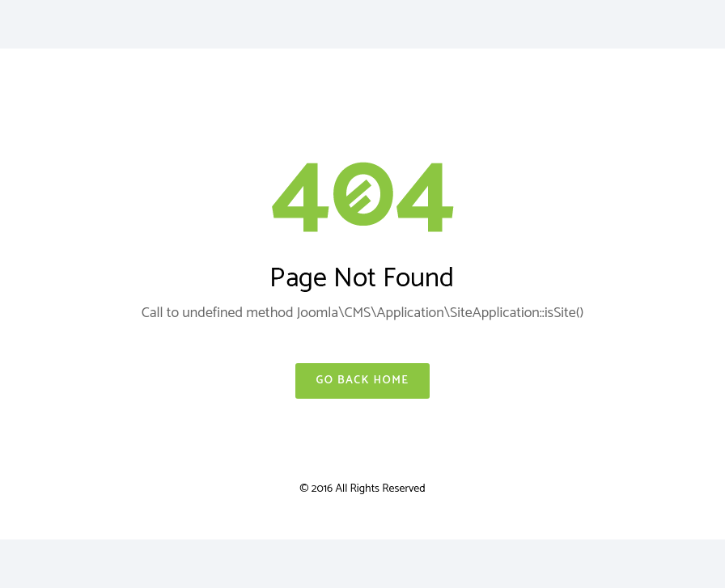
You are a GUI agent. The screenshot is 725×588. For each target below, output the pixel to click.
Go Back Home (362, 381)
